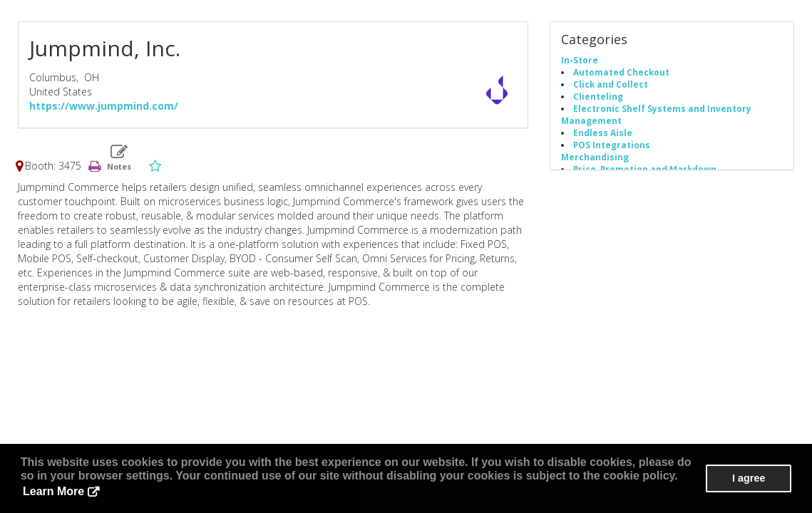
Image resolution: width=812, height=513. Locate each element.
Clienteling (598, 96)
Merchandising (595, 157)
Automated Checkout (621, 72)
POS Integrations (612, 145)
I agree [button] (749, 478)
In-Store (580, 60)
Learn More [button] (53, 491)
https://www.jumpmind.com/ (104, 106)
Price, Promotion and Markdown (645, 169)
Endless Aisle (603, 133)
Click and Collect (611, 84)
